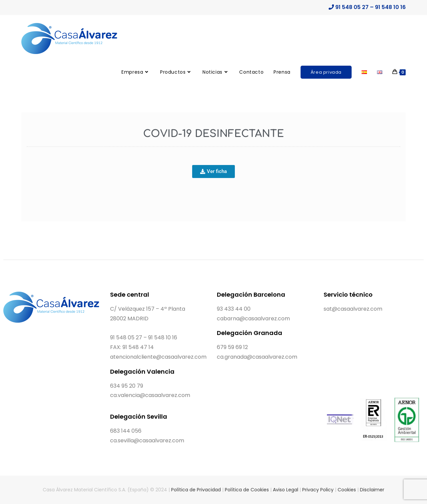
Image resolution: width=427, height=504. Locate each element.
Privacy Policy (318, 490)
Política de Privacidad (196, 490)
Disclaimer (372, 490)
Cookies (347, 490)
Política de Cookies (247, 490)
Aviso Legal (286, 490)
